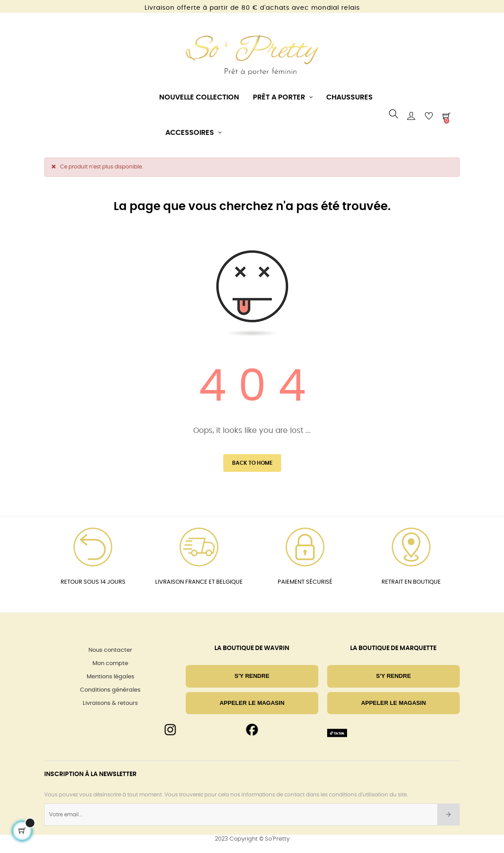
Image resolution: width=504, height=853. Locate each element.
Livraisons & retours (110, 703)
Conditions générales (110, 690)
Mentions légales (111, 677)
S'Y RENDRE (252, 676)
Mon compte (110, 664)
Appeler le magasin (252, 703)
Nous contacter (110, 650)
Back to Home (252, 463)
